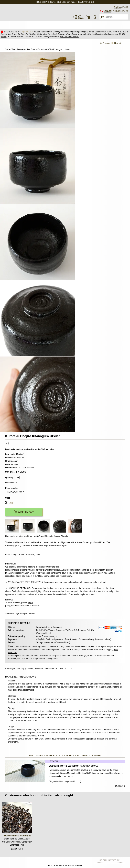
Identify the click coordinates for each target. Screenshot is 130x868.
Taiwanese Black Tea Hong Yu (17, 836)
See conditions (44, 633)
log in (31, 602)
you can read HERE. (69, 36)
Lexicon (53, 761)
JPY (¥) (125, 11)
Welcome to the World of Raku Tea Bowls (74, 766)
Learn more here (103, 639)
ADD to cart (24, 512)
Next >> (118, 43)
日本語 (125, 7)
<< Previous (105, 43)
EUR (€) (116, 11)
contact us (65, 669)
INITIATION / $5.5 (16, 492)
